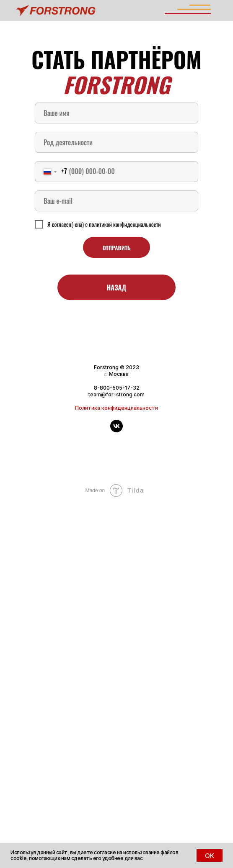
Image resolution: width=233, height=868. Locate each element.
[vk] (116, 430)
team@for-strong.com (116, 394)
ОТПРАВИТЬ (117, 248)
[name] (116, 113)
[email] (116, 201)
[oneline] (116, 142)
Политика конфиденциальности (116, 408)
